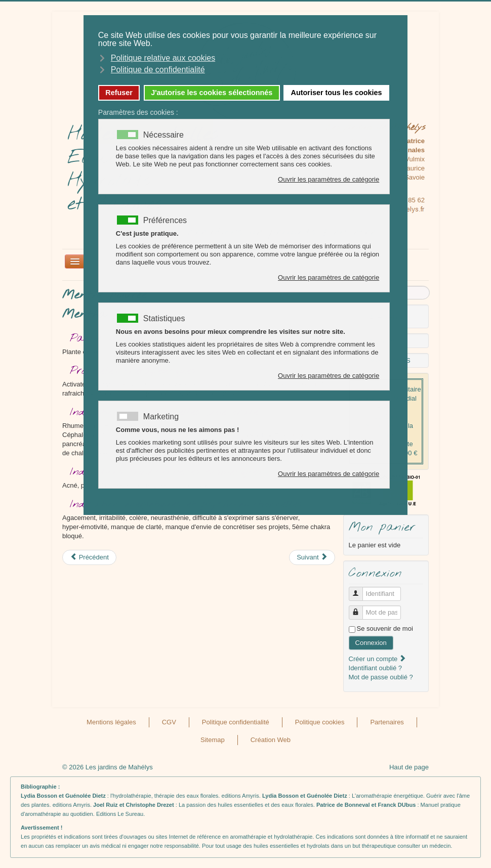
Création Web (271, 740)
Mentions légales (111, 722)
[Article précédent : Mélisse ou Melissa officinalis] (89, 557)
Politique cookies (320, 722)
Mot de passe (360, 608)
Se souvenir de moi (385, 628)
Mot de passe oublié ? (381, 677)
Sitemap (213, 740)
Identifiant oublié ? (376, 668)
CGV (169, 722)
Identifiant (360, 590)
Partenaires (387, 722)
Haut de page (409, 767)
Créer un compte (378, 659)
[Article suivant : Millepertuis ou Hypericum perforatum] (312, 557)
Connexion (371, 643)
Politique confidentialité (236, 722)
